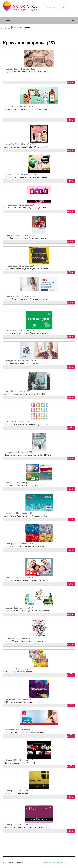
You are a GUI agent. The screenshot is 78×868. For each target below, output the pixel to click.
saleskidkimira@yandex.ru (54, 862)
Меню (9, 20)
